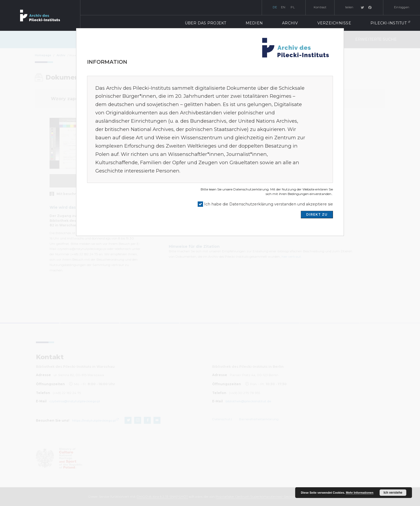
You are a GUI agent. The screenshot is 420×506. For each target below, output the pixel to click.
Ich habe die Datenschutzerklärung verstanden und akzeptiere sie (269, 204)
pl (293, 7)
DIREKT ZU (317, 214)
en (283, 7)
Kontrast (320, 7)
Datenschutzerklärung (251, 189)
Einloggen (402, 7)
